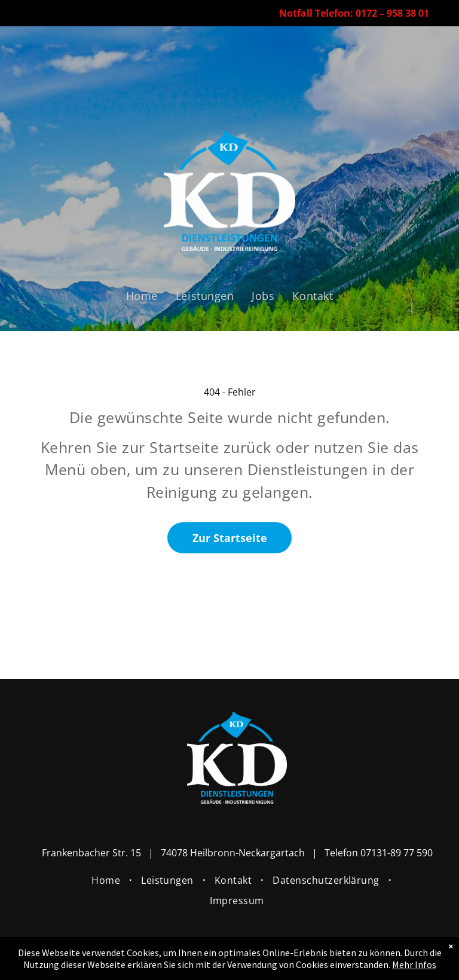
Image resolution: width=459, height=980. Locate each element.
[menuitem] (142, 295)
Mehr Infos (414, 964)
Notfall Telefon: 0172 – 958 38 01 (354, 13)
